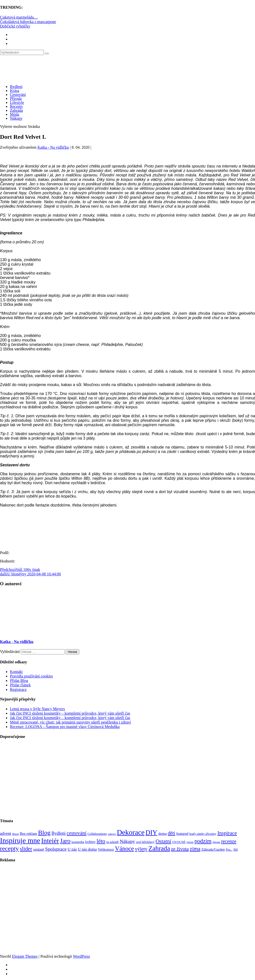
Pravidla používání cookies (31, 676)
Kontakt (16, 672)
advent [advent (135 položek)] (6, 833)
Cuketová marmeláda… (19, 17)
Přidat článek (20, 685)
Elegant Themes (25, 956)
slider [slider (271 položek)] (26, 849)
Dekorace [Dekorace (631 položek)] (131, 832)
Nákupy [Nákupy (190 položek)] (127, 841)
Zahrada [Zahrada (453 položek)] (159, 848)
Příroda (16, 98)
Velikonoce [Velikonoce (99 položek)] (106, 849)
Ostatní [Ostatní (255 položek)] (164, 841)
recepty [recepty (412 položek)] (9, 849)
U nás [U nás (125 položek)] (72, 849)
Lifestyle (17, 102)
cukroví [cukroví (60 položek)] (112, 834)
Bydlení (16, 87)
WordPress (81, 956)
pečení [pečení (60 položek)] (190, 842)
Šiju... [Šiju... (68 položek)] (229, 850)
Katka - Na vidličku (53, 147)
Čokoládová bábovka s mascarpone (28, 22)
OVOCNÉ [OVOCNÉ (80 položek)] (179, 842)
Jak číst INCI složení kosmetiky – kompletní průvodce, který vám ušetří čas (70, 713)
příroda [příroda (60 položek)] (216, 842)
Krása (14, 91)
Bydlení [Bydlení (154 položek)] (59, 833)
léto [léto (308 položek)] (101, 841)
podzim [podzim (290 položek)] (203, 841)
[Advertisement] (127, 779)
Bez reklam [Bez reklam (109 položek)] (28, 833)
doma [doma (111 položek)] (163, 833)
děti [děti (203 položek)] (171, 833)
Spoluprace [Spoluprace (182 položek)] (56, 849)
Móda (14, 114)
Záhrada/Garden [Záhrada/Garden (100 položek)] (213, 849)
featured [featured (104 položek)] (182, 834)
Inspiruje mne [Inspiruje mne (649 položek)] (20, 840)
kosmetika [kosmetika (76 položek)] (78, 842)
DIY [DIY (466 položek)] (151, 833)
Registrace (18, 689)
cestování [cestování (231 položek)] (77, 833)
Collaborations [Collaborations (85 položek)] (97, 834)
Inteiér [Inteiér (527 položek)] (50, 841)
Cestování (18, 95)
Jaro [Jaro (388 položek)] (65, 841)
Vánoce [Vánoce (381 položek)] (125, 849)
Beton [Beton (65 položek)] (15, 834)
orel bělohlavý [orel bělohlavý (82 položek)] (145, 842)
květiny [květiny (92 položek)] (90, 842)
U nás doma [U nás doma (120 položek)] (87, 849)
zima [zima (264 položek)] (195, 849)
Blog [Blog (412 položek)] (44, 833)
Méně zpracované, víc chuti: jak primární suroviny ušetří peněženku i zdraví (70, 722)
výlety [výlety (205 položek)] (141, 849)
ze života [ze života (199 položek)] (180, 849)
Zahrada (16, 110)
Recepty (16, 106)
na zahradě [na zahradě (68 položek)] (113, 842)
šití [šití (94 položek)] (236, 849)
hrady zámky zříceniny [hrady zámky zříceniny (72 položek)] (203, 834)
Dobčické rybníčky (15, 26)
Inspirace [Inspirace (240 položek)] (227, 833)
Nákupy (16, 118)
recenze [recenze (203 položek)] (229, 841)
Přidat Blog (19, 681)
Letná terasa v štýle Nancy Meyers (37, 709)
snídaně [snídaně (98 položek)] (39, 849)
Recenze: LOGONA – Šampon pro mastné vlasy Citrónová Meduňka (65, 727)
